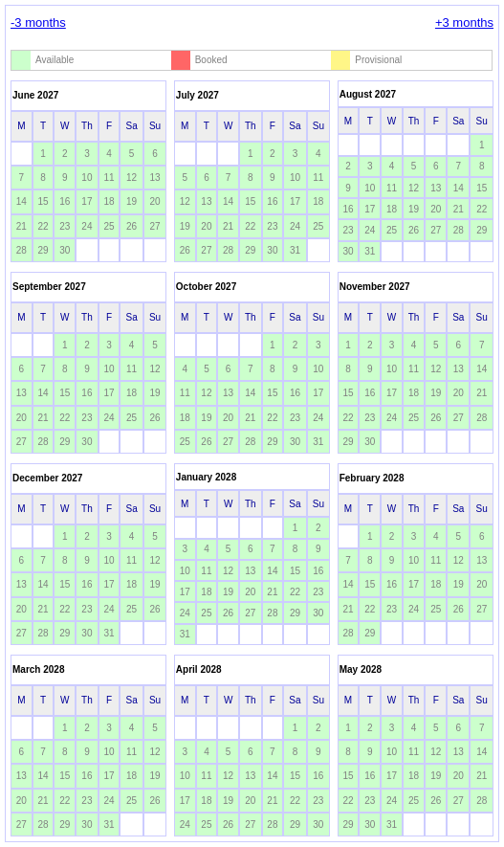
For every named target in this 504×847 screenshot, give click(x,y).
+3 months (464, 22)
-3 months (38, 22)
